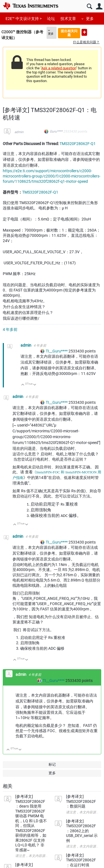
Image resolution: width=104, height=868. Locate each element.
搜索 (89, 7)
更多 (90, 19)
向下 (35, 385)
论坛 (51, 19)
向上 (23, 385)
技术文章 (68, 19)
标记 (52, 764)
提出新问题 (84, 32)
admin (19, 132)
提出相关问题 (69, 33)
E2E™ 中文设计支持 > (24, 19)
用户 (99, 7)
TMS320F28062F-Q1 (78, 144)
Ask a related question (59, 68)
